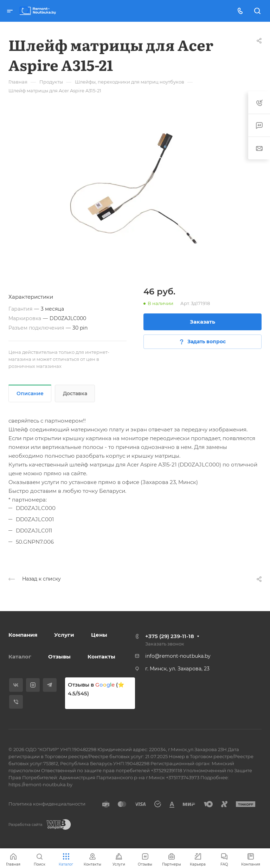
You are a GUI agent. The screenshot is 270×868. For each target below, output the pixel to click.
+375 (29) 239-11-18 (170, 636)
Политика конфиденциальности (47, 804)
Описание (30, 393)
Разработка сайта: (26, 825)
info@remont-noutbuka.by (178, 656)
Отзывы (59, 657)
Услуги (64, 635)
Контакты (101, 657)
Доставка (75, 393)
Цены (99, 635)
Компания (23, 635)
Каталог (20, 657)
